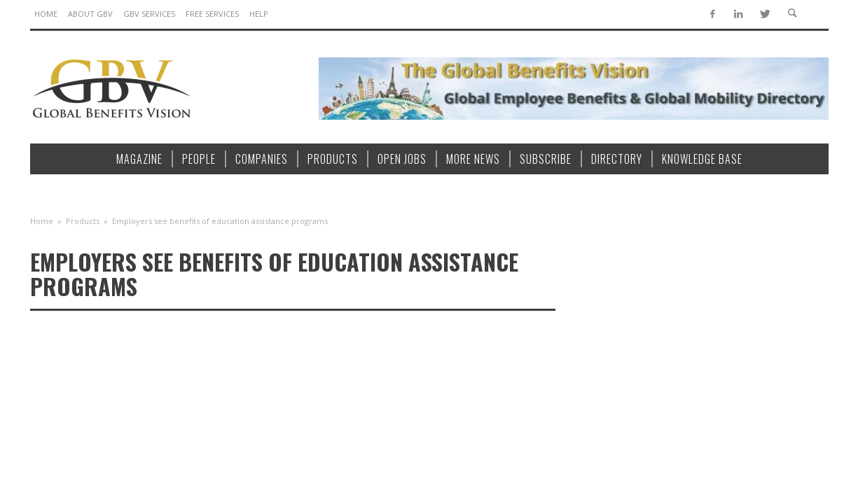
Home (42, 221)
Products (83, 221)
